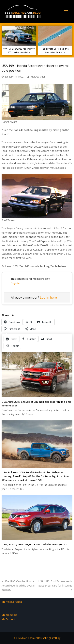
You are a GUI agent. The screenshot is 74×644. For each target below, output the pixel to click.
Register (16, 283)
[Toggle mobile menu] (66, 12)
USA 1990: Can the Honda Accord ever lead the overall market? (18, 585)
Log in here (48, 297)
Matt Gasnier (38, 77)
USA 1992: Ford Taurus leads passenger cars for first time (55, 585)
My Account (8, 619)
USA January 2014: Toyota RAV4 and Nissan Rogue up (34, 544)
